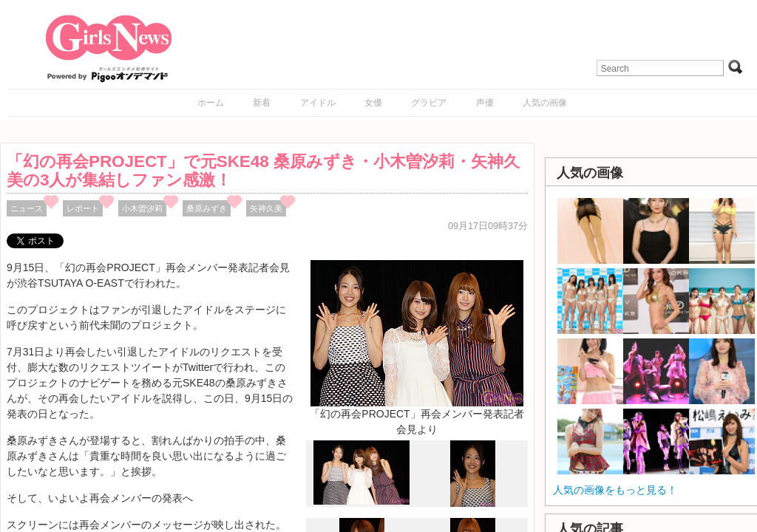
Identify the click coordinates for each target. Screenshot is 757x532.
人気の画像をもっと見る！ (615, 490)
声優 (485, 103)
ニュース (27, 208)
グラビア (429, 103)
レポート (83, 208)
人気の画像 (545, 103)
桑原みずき (207, 208)
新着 (262, 103)
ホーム (211, 103)
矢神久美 (266, 208)
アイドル (318, 103)
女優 (373, 103)
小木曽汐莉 (142, 208)
